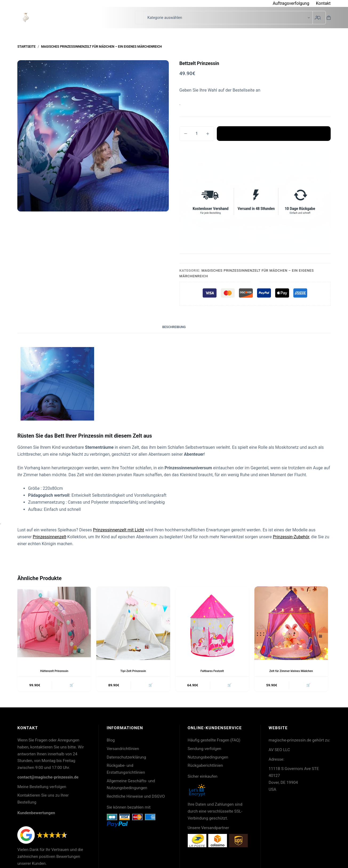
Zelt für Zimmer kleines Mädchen (291, 671)
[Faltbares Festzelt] (212, 623)
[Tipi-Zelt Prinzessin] (133, 623)
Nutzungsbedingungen (208, 758)
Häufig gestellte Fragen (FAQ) (214, 741)
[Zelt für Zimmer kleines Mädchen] (291, 623)
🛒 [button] (71, 686)
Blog (111, 741)
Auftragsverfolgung (291, 3)
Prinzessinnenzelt (49, 537)
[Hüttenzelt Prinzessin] (54, 623)
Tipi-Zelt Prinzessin (133, 671)
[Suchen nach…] (139, 18)
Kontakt (323, 3)
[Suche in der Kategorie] (228, 18)
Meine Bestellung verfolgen (42, 788)
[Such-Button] (319, 18)
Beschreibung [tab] (174, 327)
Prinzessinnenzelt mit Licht (119, 530)
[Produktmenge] (197, 134)
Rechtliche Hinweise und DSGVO (136, 797)
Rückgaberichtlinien (205, 767)
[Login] (317, 18)
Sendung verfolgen (205, 750)
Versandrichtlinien (123, 750)
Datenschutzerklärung (126, 758)
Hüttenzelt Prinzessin (54, 671)
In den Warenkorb (274, 133)
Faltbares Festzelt (212, 671)
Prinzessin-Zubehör (291, 537)
